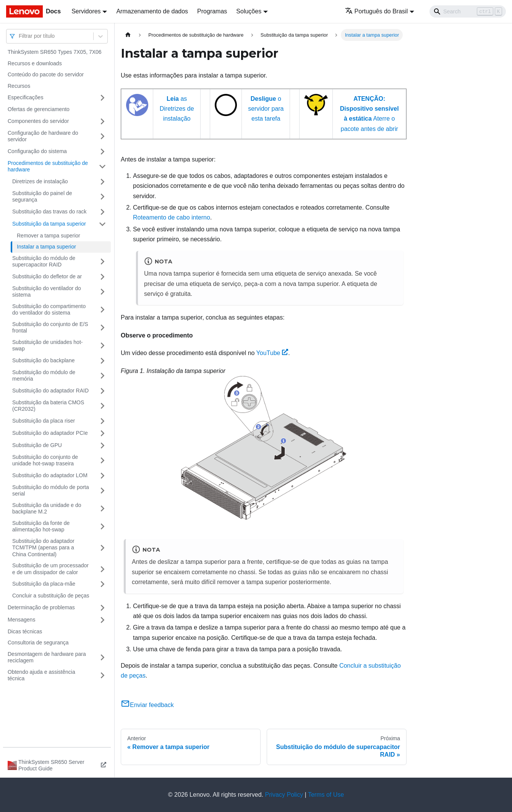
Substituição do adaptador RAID (50, 391)
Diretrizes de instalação (40, 181)
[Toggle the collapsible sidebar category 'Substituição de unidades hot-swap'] (102, 346)
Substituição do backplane (43, 360)
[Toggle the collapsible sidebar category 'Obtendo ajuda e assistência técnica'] (102, 676)
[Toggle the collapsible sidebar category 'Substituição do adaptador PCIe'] (102, 433)
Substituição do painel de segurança (42, 197)
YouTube (272, 353)
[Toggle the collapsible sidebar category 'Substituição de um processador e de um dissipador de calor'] (102, 569)
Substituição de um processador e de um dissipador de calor (50, 569)
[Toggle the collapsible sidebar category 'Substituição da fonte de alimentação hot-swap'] (102, 527)
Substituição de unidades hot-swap (47, 345)
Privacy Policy (284, 795)
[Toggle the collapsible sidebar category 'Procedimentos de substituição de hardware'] (102, 167)
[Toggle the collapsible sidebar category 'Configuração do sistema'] (102, 152)
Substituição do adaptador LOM (50, 475)
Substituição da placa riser (44, 421)
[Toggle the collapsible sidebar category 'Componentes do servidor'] (102, 121)
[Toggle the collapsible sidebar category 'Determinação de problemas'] (102, 608)
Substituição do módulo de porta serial (51, 491)
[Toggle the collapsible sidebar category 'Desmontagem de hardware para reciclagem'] (102, 658)
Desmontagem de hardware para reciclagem (47, 657)
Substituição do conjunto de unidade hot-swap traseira (45, 460)
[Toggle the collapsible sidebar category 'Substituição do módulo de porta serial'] (102, 491)
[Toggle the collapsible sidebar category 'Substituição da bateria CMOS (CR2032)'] (102, 406)
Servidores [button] (86, 11)
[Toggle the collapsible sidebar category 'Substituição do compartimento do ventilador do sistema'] (102, 310)
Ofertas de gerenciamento (39, 109)
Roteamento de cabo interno (172, 217)
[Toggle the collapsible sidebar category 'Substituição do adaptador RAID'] (102, 391)
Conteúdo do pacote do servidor (46, 74)
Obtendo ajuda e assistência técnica (41, 675)
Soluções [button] (249, 11)
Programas (212, 11)
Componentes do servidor (38, 121)
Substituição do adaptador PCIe (50, 433)
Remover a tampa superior (49, 236)
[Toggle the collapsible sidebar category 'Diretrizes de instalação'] (102, 182)
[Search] (468, 11)
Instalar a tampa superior (46, 247)
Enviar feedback (147, 705)
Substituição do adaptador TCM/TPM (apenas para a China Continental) (43, 548)
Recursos (19, 86)
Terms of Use (326, 795)
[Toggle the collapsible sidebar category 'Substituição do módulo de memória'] (102, 376)
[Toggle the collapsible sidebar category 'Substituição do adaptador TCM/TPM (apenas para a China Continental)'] (102, 548)
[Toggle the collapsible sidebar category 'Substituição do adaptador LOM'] (102, 476)
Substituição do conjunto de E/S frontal (50, 328)
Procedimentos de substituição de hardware (48, 166)
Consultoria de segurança (38, 642)
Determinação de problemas (41, 607)
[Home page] (128, 35)
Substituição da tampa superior (49, 224)
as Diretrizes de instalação (177, 109)
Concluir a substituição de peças (51, 596)
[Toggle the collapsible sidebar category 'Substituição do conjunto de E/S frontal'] (102, 328)
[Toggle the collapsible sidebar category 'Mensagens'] (102, 620)
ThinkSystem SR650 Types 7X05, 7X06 (55, 52)
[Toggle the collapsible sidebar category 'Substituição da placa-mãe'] (102, 584)
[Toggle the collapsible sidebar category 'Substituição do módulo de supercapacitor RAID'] (102, 262)
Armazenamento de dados (152, 11)
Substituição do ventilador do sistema (47, 292)
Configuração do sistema (37, 151)
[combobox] (19, 36)
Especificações (25, 97)
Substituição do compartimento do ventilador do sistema (49, 310)
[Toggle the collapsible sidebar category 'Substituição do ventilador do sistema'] (102, 292)
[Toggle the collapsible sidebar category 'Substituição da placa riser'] (102, 421)
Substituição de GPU (37, 445)
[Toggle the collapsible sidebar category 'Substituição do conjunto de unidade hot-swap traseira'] (102, 461)
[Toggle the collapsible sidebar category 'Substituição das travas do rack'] (102, 212)
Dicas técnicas (25, 631)
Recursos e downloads (35, 63)
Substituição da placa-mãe (44, 584)
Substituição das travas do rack (49, 211)
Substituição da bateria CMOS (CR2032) (48, 406)
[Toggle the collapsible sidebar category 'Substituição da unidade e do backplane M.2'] (102, 509)
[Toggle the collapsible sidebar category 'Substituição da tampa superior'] (102, 224)
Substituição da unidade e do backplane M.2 (47, 509)
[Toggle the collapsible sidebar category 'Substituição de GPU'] (102, 446)
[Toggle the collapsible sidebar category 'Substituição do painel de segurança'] (102, 197)
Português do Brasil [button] (377, 11)
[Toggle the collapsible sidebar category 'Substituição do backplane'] (102, 361)
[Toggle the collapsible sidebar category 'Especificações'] (102, 98)
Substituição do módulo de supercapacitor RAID (44, 262)
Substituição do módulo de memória (44, 376)
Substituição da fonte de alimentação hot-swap (41, 526)
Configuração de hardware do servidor (43, 136)
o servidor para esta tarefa (266, 109)
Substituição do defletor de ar (47, 276)
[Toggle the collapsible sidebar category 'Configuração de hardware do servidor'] (102, 136)
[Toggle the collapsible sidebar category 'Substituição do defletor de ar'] (102, 277)
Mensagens (21, 620)
